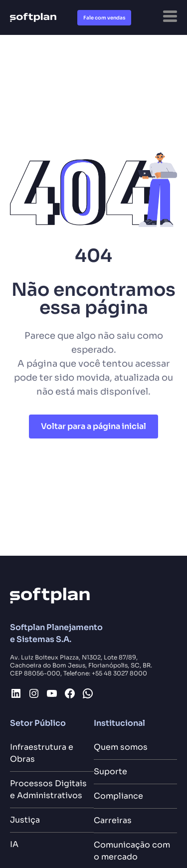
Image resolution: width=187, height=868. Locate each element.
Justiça (25, 820)
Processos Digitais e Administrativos (48, 789)
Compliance (118, 796)
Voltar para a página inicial (93, 426)
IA (14, 844)
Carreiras (113, 820)
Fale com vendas (104, 18)
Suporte (110, 771)
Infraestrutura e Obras (42, 753)
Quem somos (121, 747)
